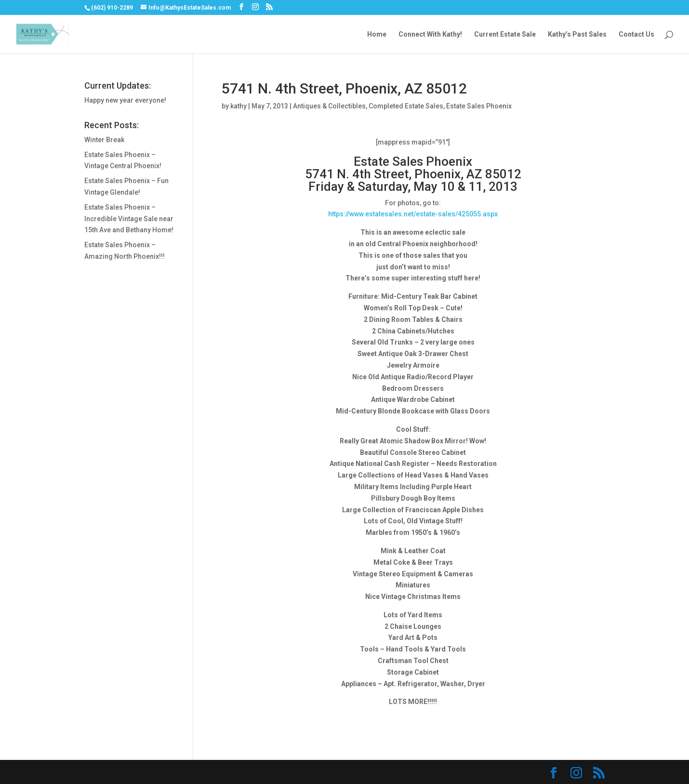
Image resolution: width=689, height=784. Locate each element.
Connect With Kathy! (430, 34)
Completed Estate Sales (406, 106)
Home (377, 34)
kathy (238, 106)
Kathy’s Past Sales (577, 34)
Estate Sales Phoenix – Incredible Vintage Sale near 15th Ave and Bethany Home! (129, 219)
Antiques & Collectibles (329, 106)
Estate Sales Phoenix (479, 106)
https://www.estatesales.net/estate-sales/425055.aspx (413, 214)
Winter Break (104, 140)
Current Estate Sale (505, 34)
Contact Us (636, 34)
